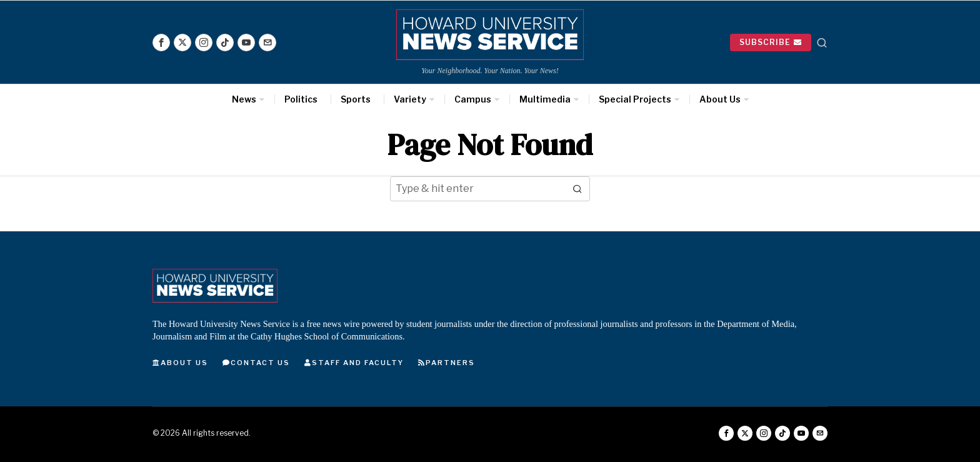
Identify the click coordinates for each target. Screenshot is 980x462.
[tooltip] (161, 43)
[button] (577, 189)
